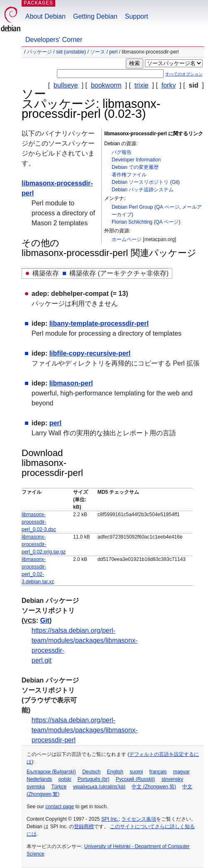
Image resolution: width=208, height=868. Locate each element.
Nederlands (39, 779)
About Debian (45, 16)
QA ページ (168, 207)
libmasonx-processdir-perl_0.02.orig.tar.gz (44, 544)
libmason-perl (71, 383)
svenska (36, 787)
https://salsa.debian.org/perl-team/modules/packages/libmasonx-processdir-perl (84, 730)
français (158, 772)
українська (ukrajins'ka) (99, 787)
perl (113, 52)
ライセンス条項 (139, 819)
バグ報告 (122, 152)
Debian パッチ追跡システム (143, 190)
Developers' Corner (54, 40)
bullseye (66, 85)
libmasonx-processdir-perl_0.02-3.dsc (39, 522)
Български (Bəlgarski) (51, 772)
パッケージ (39, 52)
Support (137, 16)
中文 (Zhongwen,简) (154, 787)
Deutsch (91, 772)
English (115, 772)
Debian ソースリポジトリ (140, 182)
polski (65, 779)
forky (169, 85)
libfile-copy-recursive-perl (90, 353)
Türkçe (59, 787)
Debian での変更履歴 (135, 167)
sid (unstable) (71, 52)
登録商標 (84, 827)
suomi (136, 772)
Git (175, 182)
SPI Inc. (110, 819)
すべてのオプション (184, 74)
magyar (181, 772)
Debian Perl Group (132, 207)
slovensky (173, 779)
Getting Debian (95, 16)
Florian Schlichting (132, 222)
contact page (60, 807)
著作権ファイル (129, 175)
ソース (98, 52)
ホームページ (127, 239)
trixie (142, 85)
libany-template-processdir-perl (99, 323)
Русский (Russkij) (136, 779)
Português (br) (94, 779)
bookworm (106, 85)
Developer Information (136, 160)
